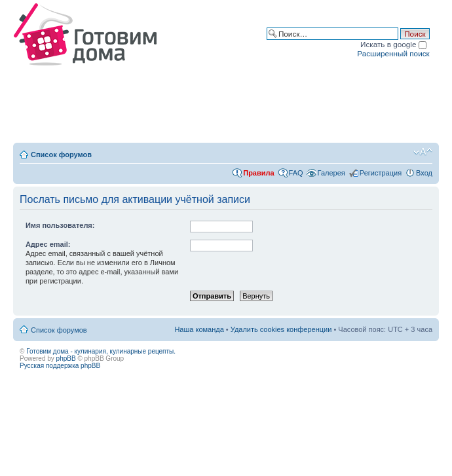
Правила (258, 173)
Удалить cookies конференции (281, 329)
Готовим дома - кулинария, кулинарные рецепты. (101, 351)
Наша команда (199, 329)
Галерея (331, 173)
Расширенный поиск (393, 53)
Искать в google (393, 44)
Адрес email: (48, 244)
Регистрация (381, 173)
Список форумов (61, 155)
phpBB (66, 358)
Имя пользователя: (60, 225)
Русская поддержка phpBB (60, 366)
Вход (424, 173)
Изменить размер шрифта (423, 152)
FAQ (296, 173)
